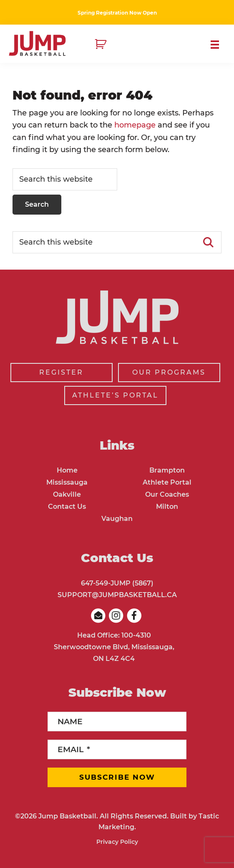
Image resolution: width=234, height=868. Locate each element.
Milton (167, 507)
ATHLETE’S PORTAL (115, 395)
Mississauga (67, 482)
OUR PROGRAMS (169, 372)
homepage (135, 125)
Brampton (167, 470)
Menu (218, 45)
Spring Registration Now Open (117, 13)
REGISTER (61, 372)
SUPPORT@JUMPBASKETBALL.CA (117, 595)
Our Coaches (167, 494)
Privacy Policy (117, 842)
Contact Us (67, 507)
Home (67, 470)
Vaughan (117, 519)
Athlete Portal (167, 482)
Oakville (67, 494)
